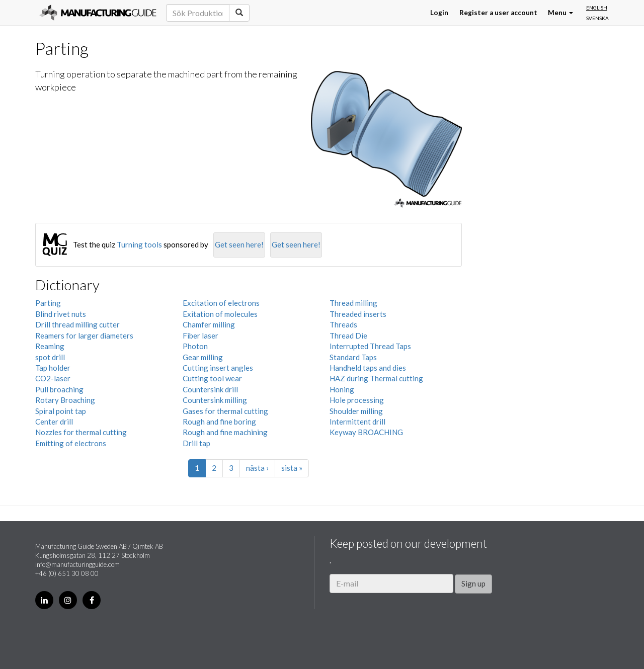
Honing (342, 389)
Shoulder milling (356, 411)
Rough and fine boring (219, 422)
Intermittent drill (357, 422)
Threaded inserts (358, 314)
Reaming (50, 346)
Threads (343, 324)
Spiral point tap (61, 411)
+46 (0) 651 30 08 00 (67, 573)
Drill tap (196, 443)
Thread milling (353, 303)
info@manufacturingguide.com (77, 564)
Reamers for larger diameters (84, 336)
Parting (48, 303)
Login (439, 13)
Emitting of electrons (71, 443)
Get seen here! (239, 244)
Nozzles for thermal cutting (81, 432)
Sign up (473, 583)
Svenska (597, 18)
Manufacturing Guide (98, 13)
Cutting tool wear (212, 378)
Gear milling (203, 357)
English (597, 8)
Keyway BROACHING (366, 432)
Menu (560, 13)
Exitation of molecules (220, 314)
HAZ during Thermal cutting (376, 378)
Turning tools (139, 244)
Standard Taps (353, 357)
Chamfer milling (209, 324)
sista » (292, 468)
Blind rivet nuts (61, 314)
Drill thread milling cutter (77, 324)
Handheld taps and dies (368, 368)
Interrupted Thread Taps (370, 346)
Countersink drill (210, 389)
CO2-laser (53, 378)
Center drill (54, 422)
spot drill (50, 357)
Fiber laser (200, 336)
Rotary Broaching (65, 400)
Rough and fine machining (225, 432)
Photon (195, 346)
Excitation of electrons (221, 303)
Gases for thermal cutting (225, 411)
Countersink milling (215, 400)
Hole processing (357, 400)
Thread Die (348, 336)
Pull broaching (59, 389)
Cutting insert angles (218, 368)
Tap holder (53, 368)
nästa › (257, 468)
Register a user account (498, 13)
